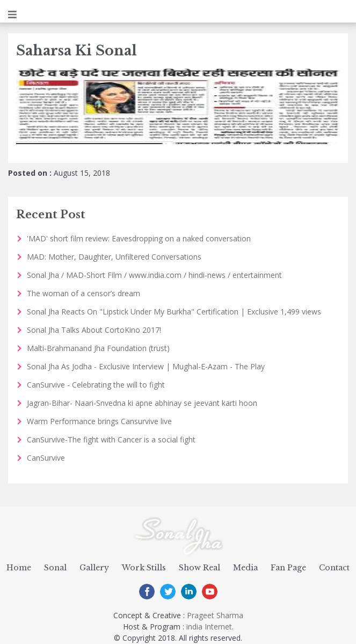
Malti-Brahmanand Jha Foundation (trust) (98, 348)
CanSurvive (46, 458)
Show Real (199, 568)
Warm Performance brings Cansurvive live (99, 421)
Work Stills (144, 568)
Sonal (55, 568)
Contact (334, 568)
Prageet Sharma (215, 615)
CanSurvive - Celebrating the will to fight (96, 385)
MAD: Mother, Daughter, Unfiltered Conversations (114, 257)
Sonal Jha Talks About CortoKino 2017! (94, 330)
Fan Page (288, 568)
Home (19, 568)
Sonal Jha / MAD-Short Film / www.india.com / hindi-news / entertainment (154, 275)
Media (245, 568)
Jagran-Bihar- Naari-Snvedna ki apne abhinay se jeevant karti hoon (142, 403)
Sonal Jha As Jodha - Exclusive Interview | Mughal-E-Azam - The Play (146, 366)
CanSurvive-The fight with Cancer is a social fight (111, 439)
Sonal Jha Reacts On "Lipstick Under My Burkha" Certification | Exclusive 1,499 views (174, 312)
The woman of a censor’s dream (83, 293)
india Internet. (210, 627)
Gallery (94, 568)
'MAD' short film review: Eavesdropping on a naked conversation (139, 238)
